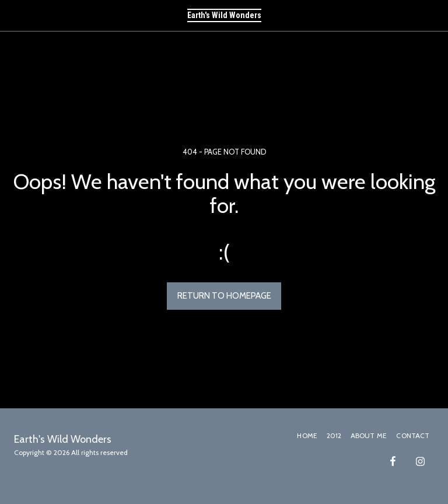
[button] (13, 15)
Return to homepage (224, 296)
